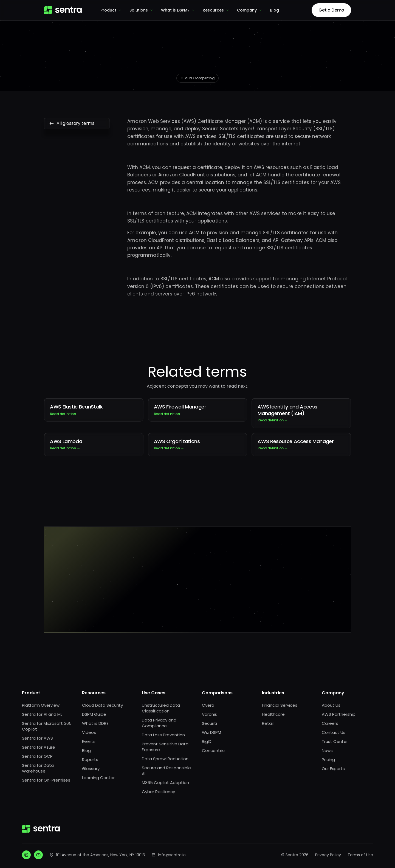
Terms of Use (360, 855)
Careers (330, 723)
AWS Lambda (94, 444)
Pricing (328, 759)
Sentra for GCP (37, 756)
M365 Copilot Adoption (165, 783)
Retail (268, 723)
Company (250, 10)
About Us (331, 705)
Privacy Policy (328, 855)
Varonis (209, 714)
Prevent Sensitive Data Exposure (165, 747)
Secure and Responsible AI (166, 771)
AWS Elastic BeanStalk (94, 410)
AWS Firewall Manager (198, 410)
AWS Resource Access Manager (301, 444)
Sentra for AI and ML (42, 714)
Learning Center (98, 778)
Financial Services (280, 705)
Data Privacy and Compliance (159, 723)
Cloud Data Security (102, 705)
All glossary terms (77, 123)
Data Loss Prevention (163, 735)
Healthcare (273, 714)
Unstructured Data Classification (161, 708)
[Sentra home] (63, 10)
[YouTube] (38, 855)
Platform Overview (41, 705)
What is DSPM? (178, 10)
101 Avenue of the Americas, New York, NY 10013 (100, 855)
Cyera (208, 705)
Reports (90, 759)
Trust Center (335, 741)
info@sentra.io (172, 855)
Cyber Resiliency (158, 792)
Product (111, 10)
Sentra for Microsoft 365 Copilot (47, 726)
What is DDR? (95, 723)
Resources (216, 10)
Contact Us (334, 732)
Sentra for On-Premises (46, 780)
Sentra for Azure (39, 747)
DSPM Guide (94, 714)
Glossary (91, 769)
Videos (89, 732)
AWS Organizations (198, 444)
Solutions (141, 10)
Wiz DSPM (211, 732)
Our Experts (333, 769)
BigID (207, 741)
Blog (274, 10)
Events (89, 741)
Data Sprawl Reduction (165, 759)
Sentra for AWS (37, 738)
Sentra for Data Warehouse (38, 768)
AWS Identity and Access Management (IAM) (301, 413)
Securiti (209, 723)
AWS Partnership (339, 714)
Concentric (213, 750)
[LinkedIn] (26, 855)
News (327, 750)
